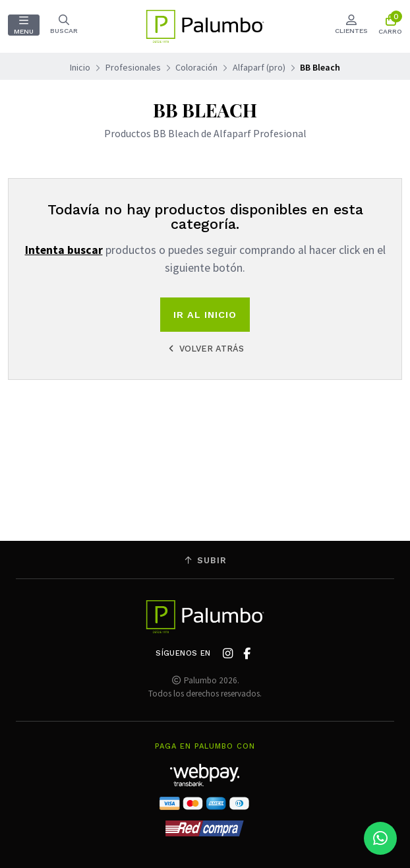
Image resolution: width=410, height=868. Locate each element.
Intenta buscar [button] (64, 250)
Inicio (80, 67)
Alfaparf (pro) (259, 67)
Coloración (196, 67)
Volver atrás (205, 349)
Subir (205, 560)
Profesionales (133, 67)
